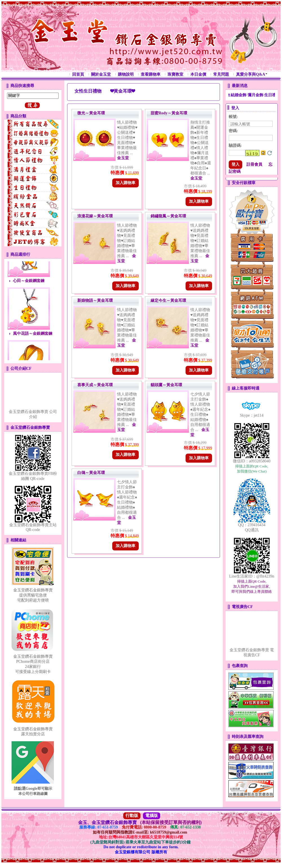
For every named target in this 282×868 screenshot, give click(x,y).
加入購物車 (125, 183)
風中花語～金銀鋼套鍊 (33, 337)
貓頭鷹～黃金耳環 (166, 385)
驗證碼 (235, 146)
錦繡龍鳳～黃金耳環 (168, 216)
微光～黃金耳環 (91, 113)
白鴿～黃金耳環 (91, 473)
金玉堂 (123, 158)
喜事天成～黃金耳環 (95, 385)
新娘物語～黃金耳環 (95, 300)
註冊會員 (254, 164)
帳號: (233, 117)
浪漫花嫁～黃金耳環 (95, 216)
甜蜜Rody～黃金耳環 (169, 113)
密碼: (233, 131)
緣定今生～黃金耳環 (168, 300)
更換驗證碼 (270, 153)
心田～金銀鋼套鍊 (29, 285)
